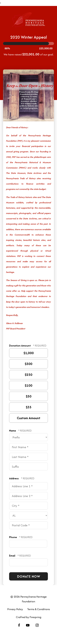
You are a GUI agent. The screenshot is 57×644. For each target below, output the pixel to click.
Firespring (35, 617)
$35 (28, 407)
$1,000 (28, 353)
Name (13, 431)
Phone (13, 537)
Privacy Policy (15, 609)
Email (12, 556)
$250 (28, 375)
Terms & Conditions (39, 609)
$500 (28, 364)
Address (14, 478)
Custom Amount (28, 418)
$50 (28, 396)
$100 (28, 385)
